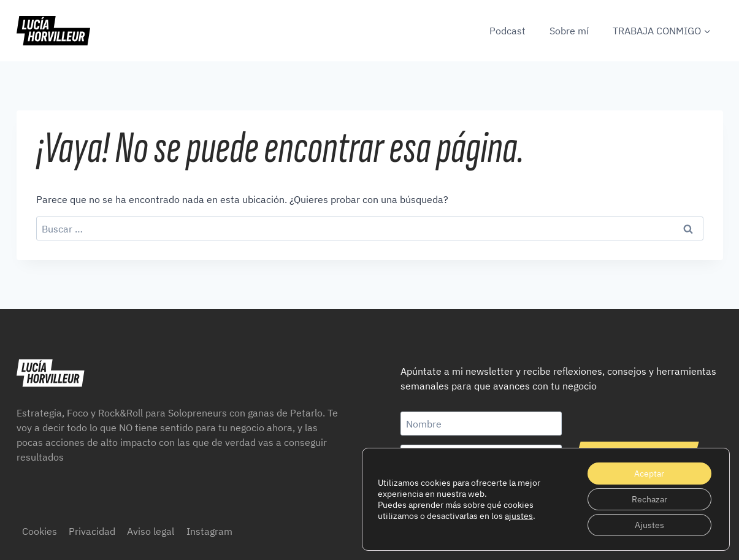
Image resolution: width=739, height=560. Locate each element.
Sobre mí (569, 31)
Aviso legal (151, 531)
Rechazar (649, 499)
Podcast (507, 31)
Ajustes (649, 525)
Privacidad (92, 531)
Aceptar (649, 474)
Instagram (209, 531)
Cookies (40, 531)
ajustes (519, 516)
